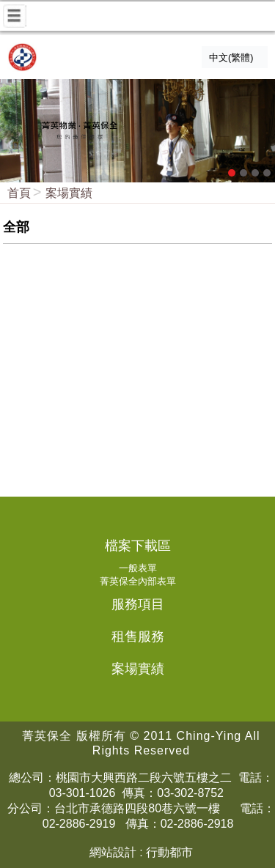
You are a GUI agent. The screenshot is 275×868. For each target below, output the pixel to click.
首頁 (19, 193)
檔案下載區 (138, 546)
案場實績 (69, 193)
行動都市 (169, 852)
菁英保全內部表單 (138, 581)
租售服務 (138, 637)
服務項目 (138, 604)
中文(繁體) (231, 58)
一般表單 (138, 568)
